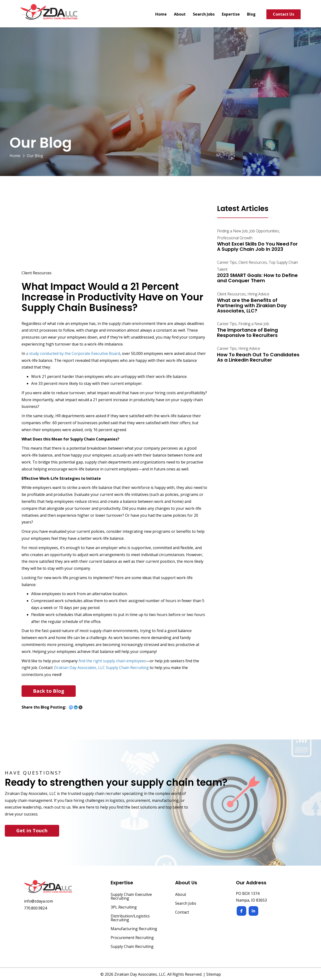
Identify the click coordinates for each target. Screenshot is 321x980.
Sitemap (214, 974)
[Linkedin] (76, 707)
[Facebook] (71, 707)
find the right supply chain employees (112, 661)
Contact (182, 913)
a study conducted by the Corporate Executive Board (73, 353)
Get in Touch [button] (32, 830)
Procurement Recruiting (132, 938)
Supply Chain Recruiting (132, 947)
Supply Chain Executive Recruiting (131, 897)
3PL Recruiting (124, 907)
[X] (80, 707)
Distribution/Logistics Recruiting (130, 918)
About (181, 895)
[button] (49, 691)
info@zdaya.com (38, 901)
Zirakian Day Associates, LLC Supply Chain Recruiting (101, 668)
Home (15, 156)
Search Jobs (186, 904)
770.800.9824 (35, 908)
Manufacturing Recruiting (134, 929)
